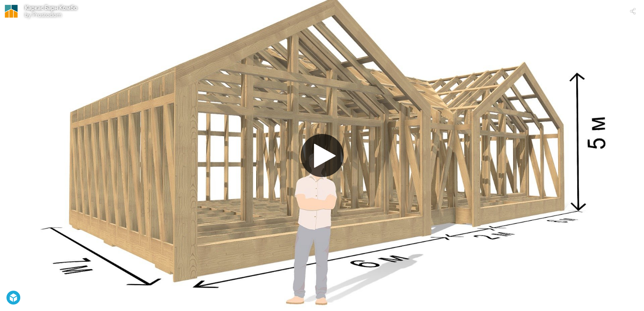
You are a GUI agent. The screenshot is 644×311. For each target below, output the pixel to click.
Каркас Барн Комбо (51, 8)
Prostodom (47, 15)
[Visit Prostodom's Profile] (11, 11)
